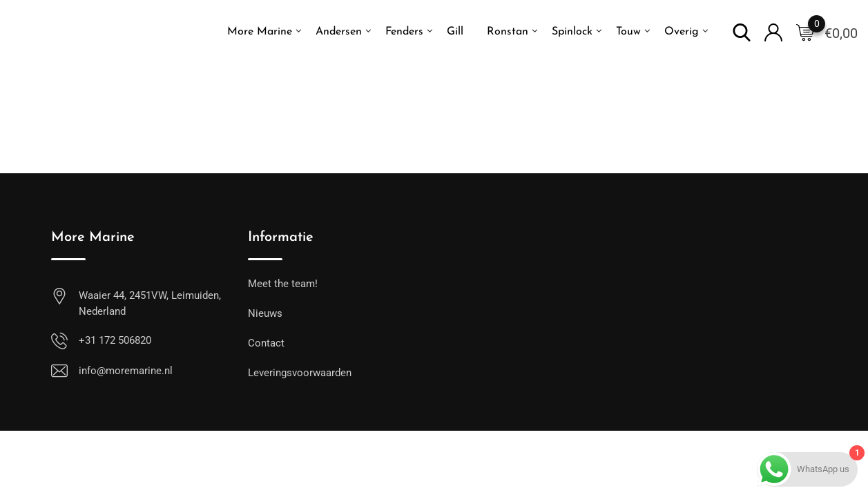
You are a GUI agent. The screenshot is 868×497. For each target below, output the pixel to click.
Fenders (404, 32)
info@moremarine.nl (126, 371)
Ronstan (508, 32)
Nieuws (265, 313)
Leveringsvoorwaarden (300, 373)
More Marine (260, 32)
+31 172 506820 (115, 340)
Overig (682, 32)
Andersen (339, 32)
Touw (628, 32)
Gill (455, 32)
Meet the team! (283, 284)
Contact (266, 343)
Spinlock (572, 32)
